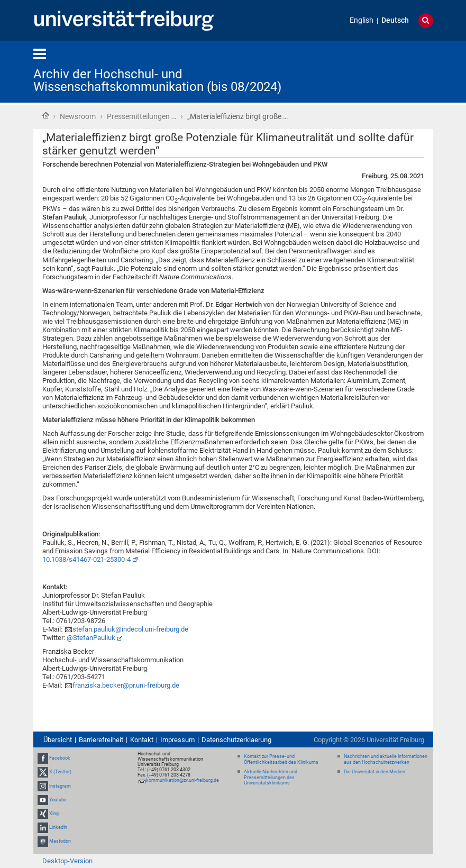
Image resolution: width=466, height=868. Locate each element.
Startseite (45, 115)
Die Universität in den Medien (374, 772)
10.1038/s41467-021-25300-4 (86, 559)
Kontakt (142, 740)
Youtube (58, 800)
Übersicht (58, 740)
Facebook (60, 758)
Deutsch (395, 20)
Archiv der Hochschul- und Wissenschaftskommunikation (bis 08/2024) (157, 80)
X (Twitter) (60, 772)
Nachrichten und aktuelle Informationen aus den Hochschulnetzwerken (386, 759)
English (362, 20)
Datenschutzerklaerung (236, 740)
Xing (54, 814)
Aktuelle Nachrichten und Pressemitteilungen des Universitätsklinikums (271, 778)
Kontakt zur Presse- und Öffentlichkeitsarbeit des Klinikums (281, 759)
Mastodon (60, 842)
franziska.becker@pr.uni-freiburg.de (126, 685)
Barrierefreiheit (101, 740)
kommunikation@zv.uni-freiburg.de (182, 780)
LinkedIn (58, 827)
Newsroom (78, 116)
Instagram (60, 786)
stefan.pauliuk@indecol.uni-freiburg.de (130, 629)
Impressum (177, 740)
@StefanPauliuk (91, 638)
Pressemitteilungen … (141, 116)
